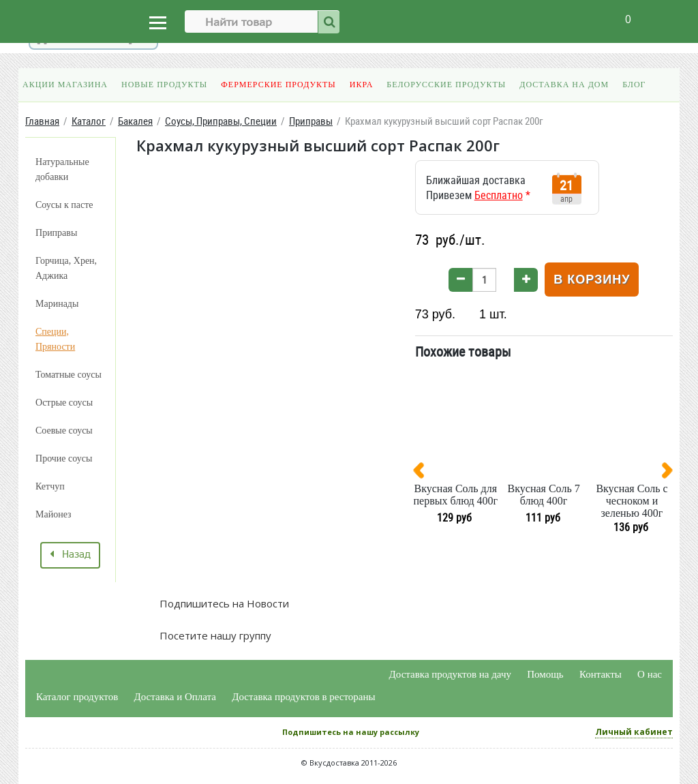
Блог (634, 85)
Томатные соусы (69, 375)
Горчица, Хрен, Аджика (66, 268)
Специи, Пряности (55, 339)
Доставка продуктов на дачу (450, 674)
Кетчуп (50, 486)
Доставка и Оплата (176, 697)
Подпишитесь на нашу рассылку (351, 732)
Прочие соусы (64, 458)
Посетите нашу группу (214, 635)
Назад (70, 555)
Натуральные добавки (62, 169)
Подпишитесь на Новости (223, 603)
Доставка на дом (564, 85)
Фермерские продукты (278, 85)
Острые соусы (64, 403)
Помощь (545, 674)
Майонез (54, 514)
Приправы (56, 233)
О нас (650, 674)
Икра (361, 85)
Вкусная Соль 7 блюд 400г (544, 495)
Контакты (601, 674)
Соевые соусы (64, 431)
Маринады (57, 304)
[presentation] (424, 473)
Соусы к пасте (64, 205)
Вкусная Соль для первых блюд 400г (456, 495)
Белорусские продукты (446, 85)
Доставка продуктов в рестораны (303, 697)
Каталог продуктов (77, 697)
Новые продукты (164, 85)
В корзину (592, 280)
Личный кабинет (634, 732)
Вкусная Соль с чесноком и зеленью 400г (632, 501)
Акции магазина (65, 85)
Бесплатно (499, 195)
